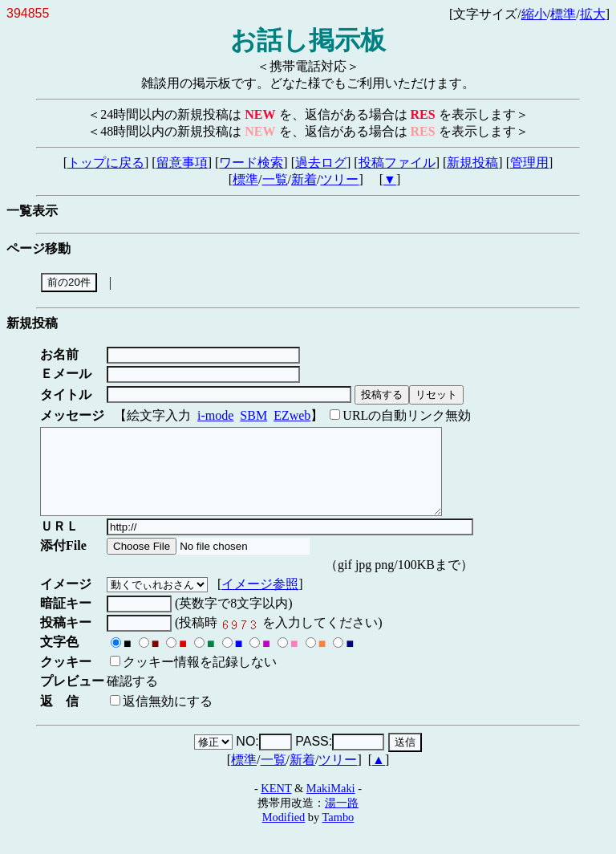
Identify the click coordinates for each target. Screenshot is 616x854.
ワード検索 (251, 163)
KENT (276, 805)
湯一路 (342, 819)
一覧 (275, 179)
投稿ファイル (397, 163)
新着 (304, 179)
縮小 (534, 14)
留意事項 (182, 163)
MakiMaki (331, 805)
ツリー (339, 179)
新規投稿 (472, 163)
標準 (563, 14)
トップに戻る (106, 163)
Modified (284, 834)
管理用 (529, 163)
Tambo (338, 834)
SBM (253, 415)
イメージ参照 (263, 601)
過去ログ (321, 163)
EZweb (292, 415)
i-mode (215, 415)
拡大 (593, 14)
